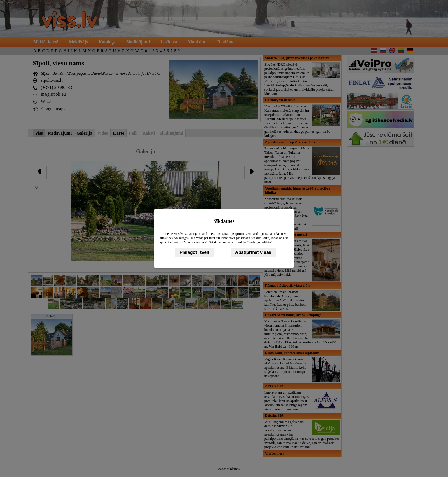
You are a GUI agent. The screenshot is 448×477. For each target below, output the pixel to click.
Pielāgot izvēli (194, 252)
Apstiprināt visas (253, 252)
